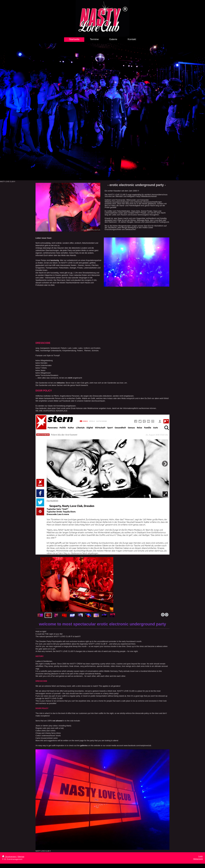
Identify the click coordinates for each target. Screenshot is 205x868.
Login (201, 856)
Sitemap (21, 857)
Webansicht (198, 859)
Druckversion (9, 857)
